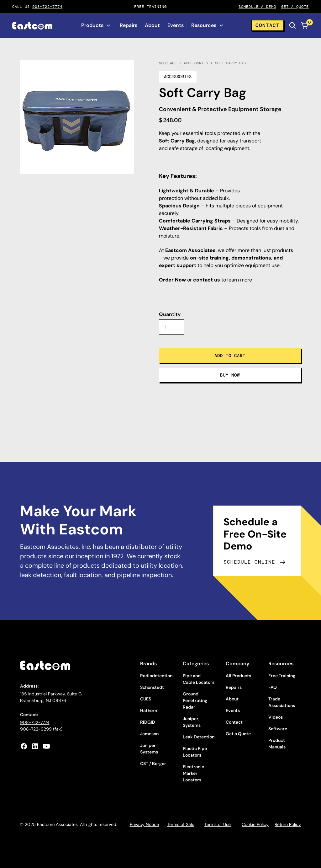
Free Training (282, 676)
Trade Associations (282, 702)
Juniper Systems (149, 749)
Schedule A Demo (257, 7)
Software (278, 729)
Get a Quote (238, 734)
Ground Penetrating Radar (195, 700)
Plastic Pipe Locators (195, 752)
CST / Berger (153, 764)
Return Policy (288, 824)
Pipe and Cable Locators (199, 679)
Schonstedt (152, 687)
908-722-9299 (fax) (41, 729)
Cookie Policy (255, 824)
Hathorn (149, 710)
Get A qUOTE (295, 7)
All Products (238, 676)
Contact (268, 25)
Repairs (129, 25)
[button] (96, 25)
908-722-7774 (47, 7)
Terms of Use (218, 824)
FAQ (273, 687)
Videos (276, 717)
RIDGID (148, 722)
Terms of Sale (181, 824)
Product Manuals (277, 744)
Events (176, 25)
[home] (32, 26)
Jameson (149, 734)
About (152, 25)
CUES (146, 699)
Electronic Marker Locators (193, 773)
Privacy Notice (144, 824)
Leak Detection (199, 737)
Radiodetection (156, 676)
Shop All (168, 63)
